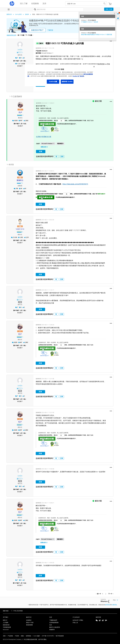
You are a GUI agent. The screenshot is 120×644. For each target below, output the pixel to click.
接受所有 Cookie (67, 82)
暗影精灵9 (60, 143)
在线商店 (29, 620)
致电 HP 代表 (30, 622)
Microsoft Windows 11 (48, 143)
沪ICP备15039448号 (48, 636)
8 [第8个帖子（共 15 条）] (15, 489)
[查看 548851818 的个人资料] (20, 229)
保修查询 (52, 629)
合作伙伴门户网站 (78, 620)
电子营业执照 (60, 636)
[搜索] (58, 9)
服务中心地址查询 (55, 627)
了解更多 (50, 30)
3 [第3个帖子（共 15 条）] (15, 240)
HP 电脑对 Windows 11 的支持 (90, 22)
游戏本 (27, 14)
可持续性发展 (7, 627)
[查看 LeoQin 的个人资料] (20, 50)
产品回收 (10, 636)
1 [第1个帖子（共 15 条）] (15, 61)
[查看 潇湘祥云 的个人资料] (20, 180)
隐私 (22, 636)
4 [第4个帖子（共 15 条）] (15, 310)
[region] (61, 75)
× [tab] (114, 13)
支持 (51, 617)
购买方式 (29, 617)
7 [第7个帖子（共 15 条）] (15, 433)
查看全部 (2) (44, 147)
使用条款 (108, 604)
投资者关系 (6, 625)
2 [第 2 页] (106, 594)
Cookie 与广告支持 (78, 76)
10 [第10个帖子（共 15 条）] (15, 583)
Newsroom (6, 629)
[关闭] (94, 67)
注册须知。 (115, 604)
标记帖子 (20, 66)
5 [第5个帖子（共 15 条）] (15, 345)
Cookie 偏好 (37, 636)
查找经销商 (29, 625)
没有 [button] (62, 156)
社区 (51, 625)
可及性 (17, 636)
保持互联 (98, 617)
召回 (4, 636)
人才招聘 (6, 622)
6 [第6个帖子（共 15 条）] (15, 399)
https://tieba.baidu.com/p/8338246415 (75, 184)
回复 (41, 151)
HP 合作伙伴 (76, 617)
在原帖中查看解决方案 (44, 136)
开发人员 (75, 622)
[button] (111, 41)
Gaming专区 (18, 14)
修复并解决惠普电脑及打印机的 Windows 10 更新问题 (97, 35)
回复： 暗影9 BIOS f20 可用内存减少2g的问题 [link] (45, 14)
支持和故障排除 (54, 622)
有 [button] (56, 156)
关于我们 (6, 617)
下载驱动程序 (53, 620)
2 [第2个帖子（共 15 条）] (15, 191)
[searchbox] (84, 4)
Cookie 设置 (53, 82)
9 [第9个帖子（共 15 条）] (15, 123)
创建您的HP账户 (37, 30)
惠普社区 (9, 14)
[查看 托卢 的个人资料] (20, 112)
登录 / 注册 (109, 9)
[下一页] (111, 594)
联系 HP (5, 620)
